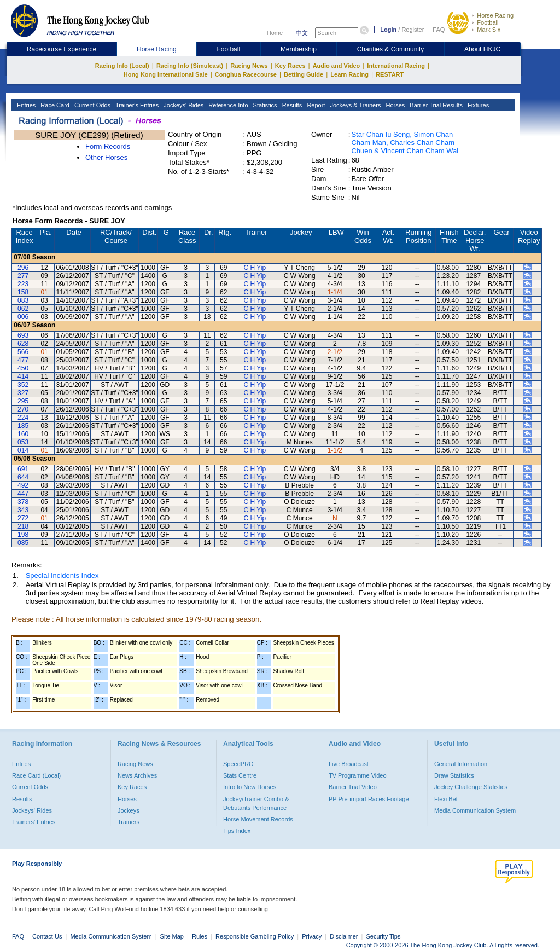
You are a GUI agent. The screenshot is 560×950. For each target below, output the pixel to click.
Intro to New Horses (250, 787)
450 (23, 368)
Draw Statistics (454, 775)
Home (275, 33)
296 (23, 268)
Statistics (264, 105)
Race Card (54, 105)
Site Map (172, 936)
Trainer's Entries (136, 105)
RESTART (390, 74)
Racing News (249, 66)
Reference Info (227, 105)
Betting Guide (304, 74)
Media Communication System (475, 810)
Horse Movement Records (258, 819)
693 (23, 335)
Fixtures (477, 105)
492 (23, 485)
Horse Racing (495, 15)
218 (23, 526)
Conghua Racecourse (246, 74)
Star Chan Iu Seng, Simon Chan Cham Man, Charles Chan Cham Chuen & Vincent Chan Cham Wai (405, 143)
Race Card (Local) (36, 775)
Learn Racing (349, 74)
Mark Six (489, 30)
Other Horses (106, 157)
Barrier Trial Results (435, 105)
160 (23, 434)
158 (23, 292)
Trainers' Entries (34, 822)
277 (23, 276)
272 (23, 518)
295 (23, 401)
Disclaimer (344, 936)
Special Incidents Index (62, 575)
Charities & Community (391, 49)
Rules (200, 936)
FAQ (439, 30)
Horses (394, 105)
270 (23, 409)
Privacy (312, 936)
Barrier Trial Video (353, 787)
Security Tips (384, 936)
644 (23, 477)
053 (23, 442)
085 (23, 543)
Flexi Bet (446, 799)
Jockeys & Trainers (354, 105)
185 (23, 426)
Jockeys (129, 810)
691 (23, 469)
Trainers (129, 822)
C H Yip (255, 268)
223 (23, 284)
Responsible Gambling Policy (255, 936)
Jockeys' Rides (183, 105)
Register (413, 30)
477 (23, 360)
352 (23, 385)
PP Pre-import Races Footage (369, 799)
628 (23, 344)
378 (23, 502)
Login (388, 30)
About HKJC (482, 49)
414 (23, 376)
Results (291, 105)
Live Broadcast (349, 764)
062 (23, 309)
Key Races (290, 66)
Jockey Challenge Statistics (471, 787)
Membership (299, 49)
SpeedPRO (238, 764)
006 (23, 317)
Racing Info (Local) (122, 66)
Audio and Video (337, 66)
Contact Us (47, 936)
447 (23, 494)
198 (23, 535)
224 (23, 418)
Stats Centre (240, 775)
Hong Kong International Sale (166, 74)
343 (23, 510)
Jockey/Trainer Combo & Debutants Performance (256, 803)
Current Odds (92, 105)
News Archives (137, 775)
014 (23, 450)
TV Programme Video (358, 775)
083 (23, 300)
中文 (302, 33)
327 (23, 393)
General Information (461, 764)
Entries (25, 105)
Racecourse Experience (62, 49)
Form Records (108, 146)
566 (23, 352)
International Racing (396, 66)
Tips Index (237, 831)
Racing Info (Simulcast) (190, 66)
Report (315, 105)
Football (488, 22)
